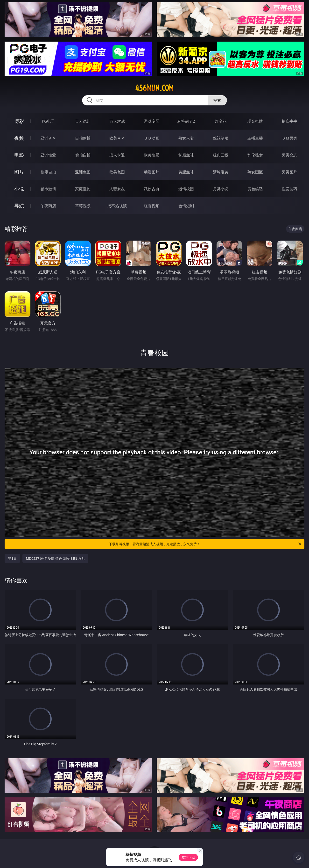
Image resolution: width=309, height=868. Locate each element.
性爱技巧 (289, 189)
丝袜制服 (221, 138)
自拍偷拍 (83, 138)
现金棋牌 (255, 121)
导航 (19, 206)
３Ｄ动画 (152, 138)
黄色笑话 (255, 189)
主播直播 (255, 138)
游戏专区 (152, 121)
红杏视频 (152, 206)
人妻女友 (117, 189)
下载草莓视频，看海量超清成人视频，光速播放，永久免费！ (205, 544)
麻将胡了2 (186, 121)
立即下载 (188, 857)
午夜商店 (48, 206)
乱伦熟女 (255, 155)
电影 (19, 155)
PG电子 (48, 121)
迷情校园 (186, 189)
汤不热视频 (117, 206)
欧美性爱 (152, 155)
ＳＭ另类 (289, 138)
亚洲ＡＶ (48, 138)
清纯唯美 (221, 172)
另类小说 (221, 189)
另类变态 (289, 155)
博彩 (19, 121)
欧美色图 (117, 172)
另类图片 (289, 172)
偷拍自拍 (83, 155)
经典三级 (221, 155)
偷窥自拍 (48, 172)
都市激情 (48, 189)
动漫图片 (152, 172)
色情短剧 (186, 206)
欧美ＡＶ (117, 138)
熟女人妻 (186, 138)
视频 (19, 138)
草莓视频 (83, 206)
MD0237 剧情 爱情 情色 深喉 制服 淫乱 (55, 558)
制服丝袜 (186, 155)
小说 (19, 189)
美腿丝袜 (186, 172)
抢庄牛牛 (289, 121)
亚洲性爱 (48, 155)
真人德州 (83, 121)
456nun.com (154, 88)
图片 (19, 172)
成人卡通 (117, 155)
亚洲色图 (83, 172)
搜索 (217, 100)
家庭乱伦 (83, 189)
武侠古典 (152, 189)
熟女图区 (255, 172)
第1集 (12, 558)
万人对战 (117, 121)
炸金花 (221, 121)
